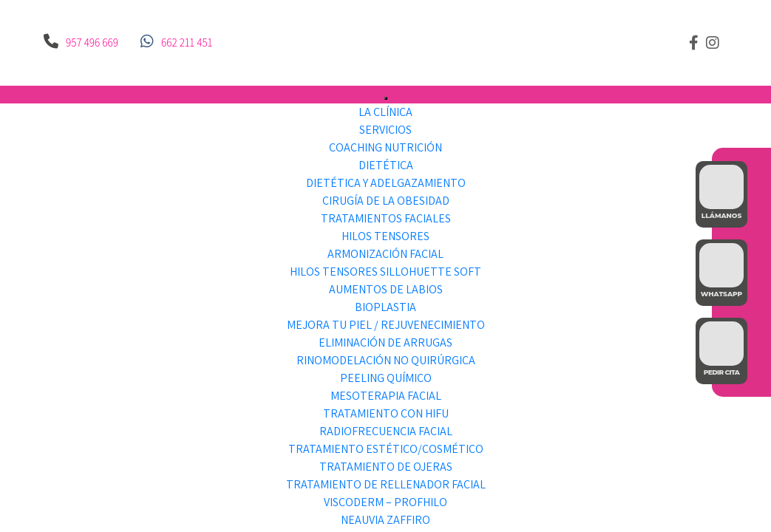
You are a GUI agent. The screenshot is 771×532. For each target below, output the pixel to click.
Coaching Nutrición (385, 147)
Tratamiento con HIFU (386, 413)
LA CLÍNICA (385, 112)
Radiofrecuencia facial (386, 431)
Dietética (386, 165)
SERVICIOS (385, 130)
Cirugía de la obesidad (386, 201)
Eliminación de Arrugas (385, 342)
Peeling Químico (386, 378)
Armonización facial (385, 254)
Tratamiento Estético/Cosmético (386, 449)
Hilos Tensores (385, 236)
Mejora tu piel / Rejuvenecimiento (386, 325)
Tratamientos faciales (386, 218)
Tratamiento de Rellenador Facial (386, 484)
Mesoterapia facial (386, 396)
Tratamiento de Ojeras (386, 467)
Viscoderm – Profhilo (385, 502)
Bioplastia (385, 307)
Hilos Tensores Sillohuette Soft (385, 272)
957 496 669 (92, 42)
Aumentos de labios (386, 289)
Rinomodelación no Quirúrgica (386, 360)
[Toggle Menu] (386, 98)
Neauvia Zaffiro (385, 520)
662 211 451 (187, 42)
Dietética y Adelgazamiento (386, 183)
